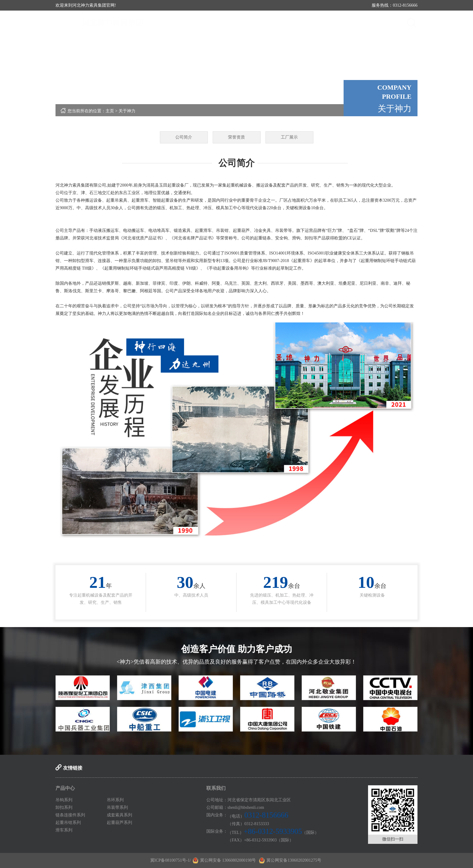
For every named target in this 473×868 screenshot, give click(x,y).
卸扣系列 (64, 807)
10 (366, 582)
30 (185, 582)
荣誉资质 (237, 137)
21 (98, 582)
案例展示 (356, 22)
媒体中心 (322, 22)
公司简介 (184, 137)
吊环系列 (115, 800)
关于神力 (256, 22)
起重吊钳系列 (68, 823)
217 (276, 582)
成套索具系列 (119, 815)
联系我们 (389, 22)
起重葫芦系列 (119, 823)
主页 (110, 111)
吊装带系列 (117, 807)
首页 (223, 22)
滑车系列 (64, 830)
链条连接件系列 (70, 815)
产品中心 (289, 22)
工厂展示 (289, 137)
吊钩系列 (64, 800)
